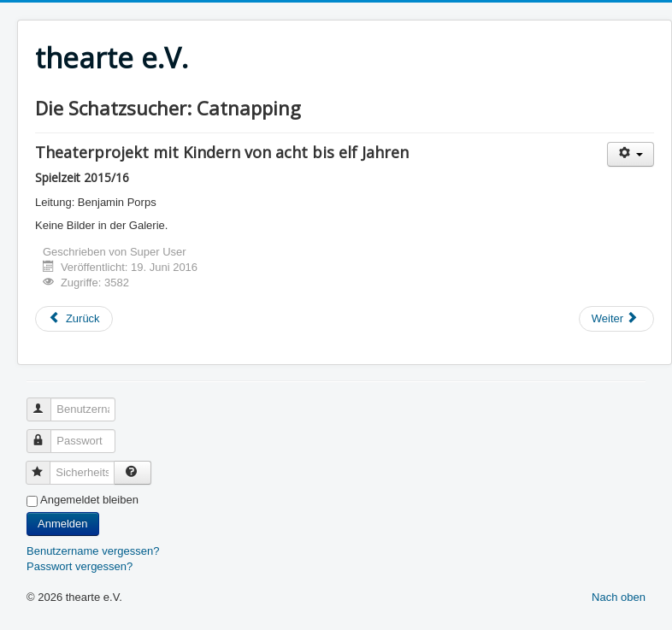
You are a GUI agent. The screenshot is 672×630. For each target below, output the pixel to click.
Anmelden (63, 524)
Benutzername (47, 402)
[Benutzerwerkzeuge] (631, 154)
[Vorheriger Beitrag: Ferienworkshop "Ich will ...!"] (74, 319)
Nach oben (619, 597)
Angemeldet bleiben (89, 500)
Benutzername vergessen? (93, 551)
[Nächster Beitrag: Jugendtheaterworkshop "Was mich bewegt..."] (616, 319)
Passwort (47, 434)
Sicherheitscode (46, 465)
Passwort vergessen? (80, 566)
